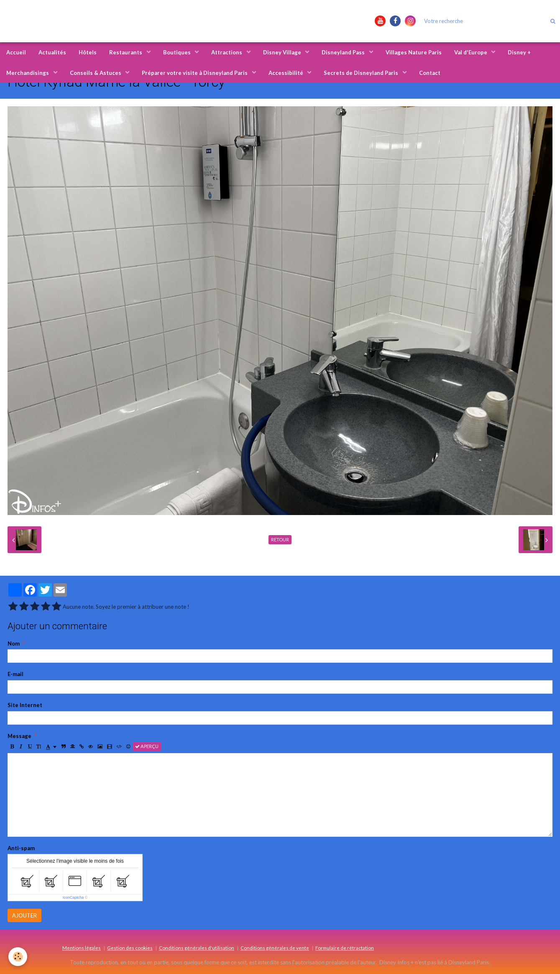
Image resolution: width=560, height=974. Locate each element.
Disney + (519, 52)
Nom (14, 643)
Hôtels (88, 52)
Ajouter (24, 915)
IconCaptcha (73, 897)
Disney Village (283, 52)
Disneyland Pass (344, 52)
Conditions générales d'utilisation (197, 948)
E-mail (15, 674)
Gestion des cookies (130, 948)
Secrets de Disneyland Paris (362, 73)
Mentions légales (82, 948)
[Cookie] (18, 957)
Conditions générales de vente (275, 948)
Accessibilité (286, 73)
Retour (280, 540)
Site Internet (25, 705)
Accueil (16, 52)
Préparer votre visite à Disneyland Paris (195, 73)
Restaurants (126, 52)
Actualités (52, 52)
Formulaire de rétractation (345, 948)
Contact (430, 73)
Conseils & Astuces (96, 73)
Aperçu (147, 746)
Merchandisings (28, 73)
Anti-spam (21, 848)
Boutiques (178, 52)
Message (19, 736)
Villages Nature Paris (414, 52)
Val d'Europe (471, 52)
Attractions (227, 52)
